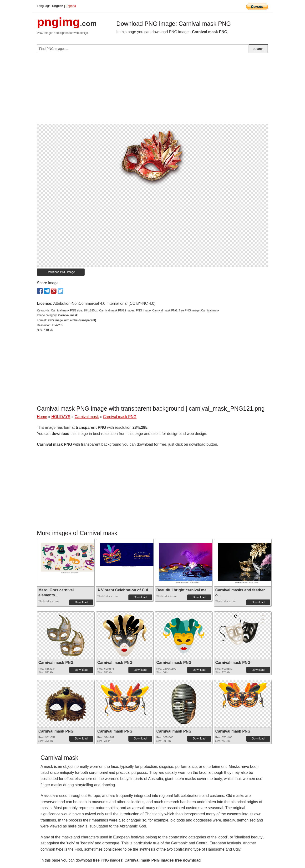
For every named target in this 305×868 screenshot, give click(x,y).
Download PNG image (61, 272)
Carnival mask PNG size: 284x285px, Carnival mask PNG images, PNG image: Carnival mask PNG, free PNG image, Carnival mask (135, 310)
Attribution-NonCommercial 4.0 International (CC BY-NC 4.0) (104, 303)
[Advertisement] (152, 90)
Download (81, 602)
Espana (71, 6)
